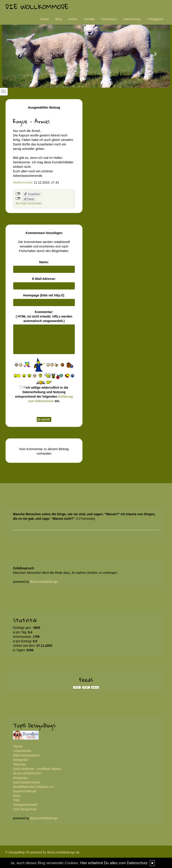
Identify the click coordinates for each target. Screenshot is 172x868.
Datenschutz (132, 19)
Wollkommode (23, 182)
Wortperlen (21, 760)
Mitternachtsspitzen (27, 755)
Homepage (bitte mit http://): (44, 295)
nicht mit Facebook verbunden (18, 194)
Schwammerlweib (25, 805)
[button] (15, 52)
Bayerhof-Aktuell (25, 791)
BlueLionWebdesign (44, 582)
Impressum (109, 19)
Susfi (16, 796)
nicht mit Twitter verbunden (18, 199)
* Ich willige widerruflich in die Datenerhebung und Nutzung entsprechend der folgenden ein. (44, 394)
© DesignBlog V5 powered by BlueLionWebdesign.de (42, 852)
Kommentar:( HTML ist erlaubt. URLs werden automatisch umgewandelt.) (44, 316)
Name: (44, 262)
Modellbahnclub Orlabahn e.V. (34, 787)
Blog (58, 19)
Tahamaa (19, 764)
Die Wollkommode (37, 7)
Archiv (73, 19)
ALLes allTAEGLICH (27, 773)
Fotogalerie (155, 19)
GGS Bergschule (25, 809)
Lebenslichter (22, 751)
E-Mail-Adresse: (44, 279)
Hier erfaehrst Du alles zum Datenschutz (114, 863)
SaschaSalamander (27, 782)
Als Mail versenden (29, 203)
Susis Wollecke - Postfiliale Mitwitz (37, 769)
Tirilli (16, 800)
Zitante (18, 746)
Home (44, 19)
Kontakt (89, 19)
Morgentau (20, 778)
